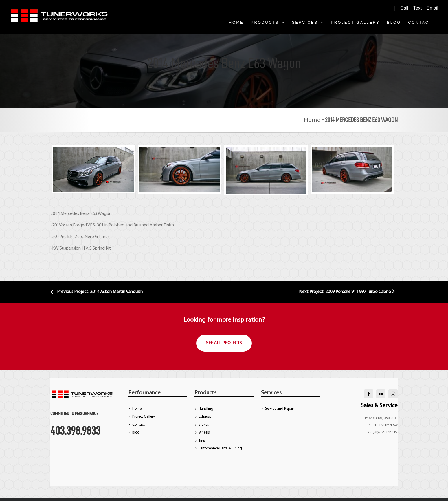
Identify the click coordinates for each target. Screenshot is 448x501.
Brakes (204, 425)
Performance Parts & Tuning (220, 448)
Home (312, 120)
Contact (138, 425)
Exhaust (205, 417)
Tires (202, 441)
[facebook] (369, 394)
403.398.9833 (75, 431)
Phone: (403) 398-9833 (381, 418)
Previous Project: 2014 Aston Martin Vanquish (97, 292)
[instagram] (393, 394)
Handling (206, 409)
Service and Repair (280, 409)
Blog (136, 433)
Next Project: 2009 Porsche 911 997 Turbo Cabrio (347, 292)
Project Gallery (144, 417)
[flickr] (381, 394)
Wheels (204, 433)
